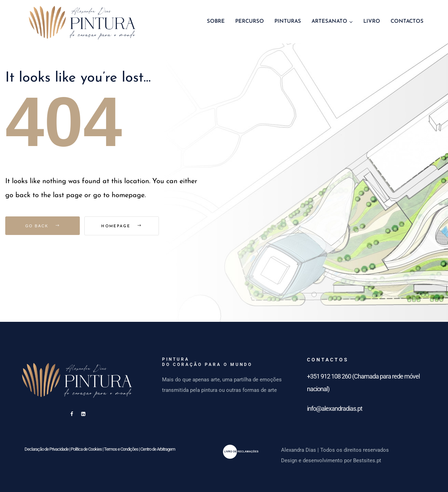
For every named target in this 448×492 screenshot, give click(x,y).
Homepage (125, 226)
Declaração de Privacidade (47, 449)
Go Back (43, 226)
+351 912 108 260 (329, 376)
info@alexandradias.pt (335, 408)
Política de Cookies (86, 449)
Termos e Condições (121, 449)
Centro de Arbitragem (158, 449)
